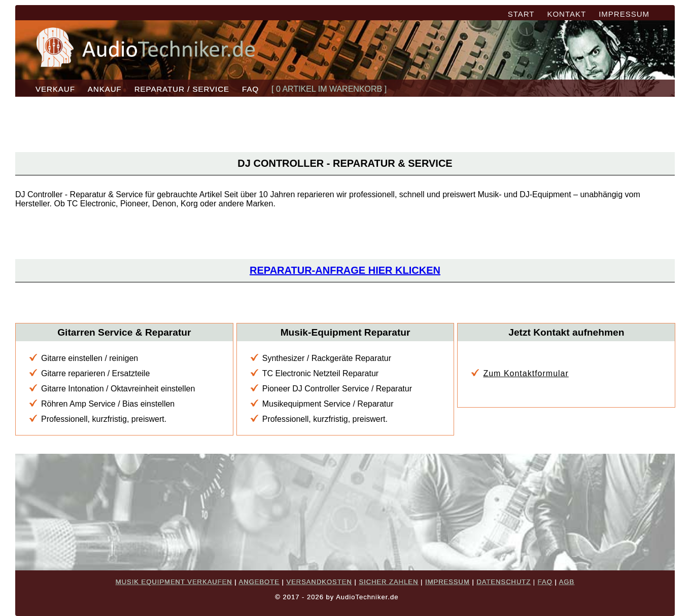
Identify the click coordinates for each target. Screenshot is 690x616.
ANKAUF (105, 89)
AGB (567, 582)
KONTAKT (566, 14)
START (521, 14)
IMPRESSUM (624, 14)
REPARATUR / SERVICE (182, 89)
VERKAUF (55, 89)
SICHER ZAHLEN (388, 582)
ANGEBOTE (259, 582)
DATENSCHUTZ (504, 582)
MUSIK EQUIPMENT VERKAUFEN (174, 582)
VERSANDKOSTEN (319, 582)
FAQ (250, 89)
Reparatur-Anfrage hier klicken (345, 270)
